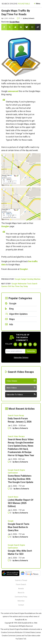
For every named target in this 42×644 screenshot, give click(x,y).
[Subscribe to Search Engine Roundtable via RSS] (35, 344)
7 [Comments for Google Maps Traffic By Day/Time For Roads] (18, 18)
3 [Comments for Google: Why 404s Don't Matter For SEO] (10, 561)
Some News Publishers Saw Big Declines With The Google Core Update (20, 479)
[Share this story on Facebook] (4, 27)
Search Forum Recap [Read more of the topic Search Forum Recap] (16, 415)
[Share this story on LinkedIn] (21, 27)
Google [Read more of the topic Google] (11, 521)
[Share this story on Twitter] (10, 27)
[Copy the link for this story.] (38, 27)
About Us (21, 593)
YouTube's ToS (21, 639)
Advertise (21, 601)
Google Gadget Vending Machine (28, 279)
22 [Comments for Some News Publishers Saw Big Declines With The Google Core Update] (10, 489)
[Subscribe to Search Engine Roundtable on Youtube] (30, 344)
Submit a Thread (21, 580)
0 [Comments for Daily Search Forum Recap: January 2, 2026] (10, 428)
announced (13, 91)
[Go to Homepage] (16, 4)
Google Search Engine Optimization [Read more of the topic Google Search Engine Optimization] (16, 471)
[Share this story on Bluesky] (27, 27)
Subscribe (31, 351)
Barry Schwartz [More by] (30, 18)
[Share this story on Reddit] (15, 27)
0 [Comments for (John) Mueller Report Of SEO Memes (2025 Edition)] (10, 513)
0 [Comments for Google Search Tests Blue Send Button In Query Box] (10, 537)
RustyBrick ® (26, 623)
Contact (21, 605)
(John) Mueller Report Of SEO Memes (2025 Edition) (21, 503)
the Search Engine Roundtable (22, 613)
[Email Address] (15, 351)
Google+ (5, 226)
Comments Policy (21, 597)
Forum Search (21, 584)
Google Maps (15, 22)
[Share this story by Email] (32, 27)
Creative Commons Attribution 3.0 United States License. (21, 632)
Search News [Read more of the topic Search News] (13, 497)
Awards (21, 589)
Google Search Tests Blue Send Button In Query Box (19, 527)
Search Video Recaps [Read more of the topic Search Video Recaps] (16, 436)
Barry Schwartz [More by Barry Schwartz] (22, 428)
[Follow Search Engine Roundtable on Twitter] (20, 344)
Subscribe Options (21, 358)
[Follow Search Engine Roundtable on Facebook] (15, 344)
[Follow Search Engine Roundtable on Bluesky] (25, 344)
